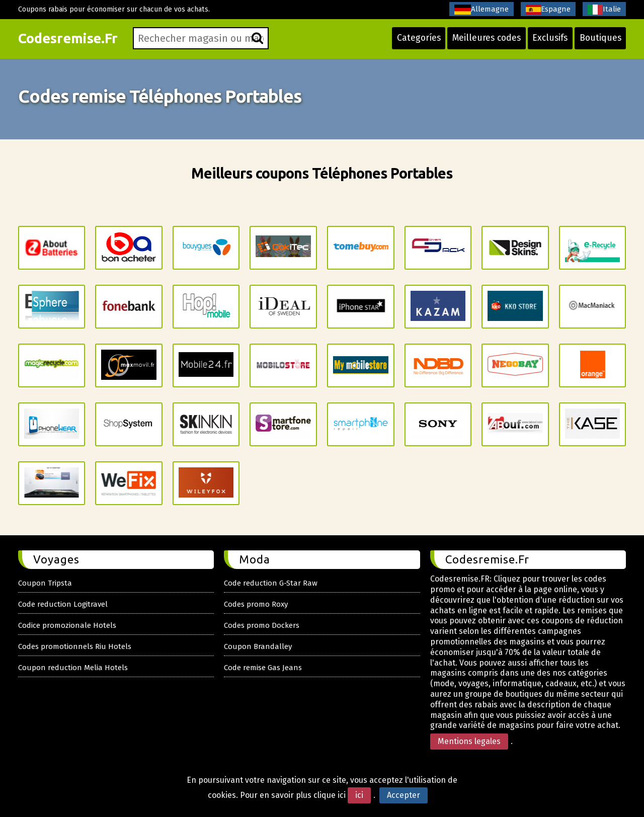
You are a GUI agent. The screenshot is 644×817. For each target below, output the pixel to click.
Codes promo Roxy (256, 604)
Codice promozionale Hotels (67, 625)
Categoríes (412, 41)
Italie (604, 10)
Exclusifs (548, 41)
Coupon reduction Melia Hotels (73, 668)
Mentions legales (469, 741)
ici (359, 795)
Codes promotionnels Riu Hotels (75, 646)
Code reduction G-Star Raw (271, 583)
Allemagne (481, 10)
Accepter (404, 795)
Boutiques (599, 41)
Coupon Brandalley (258, 646)
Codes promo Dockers (262, 625)
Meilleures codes (482, 41)
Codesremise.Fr (70, 42)
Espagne (548, 10)
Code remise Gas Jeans (263, 668)
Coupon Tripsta (45, 583)
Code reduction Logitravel (63, 604)
